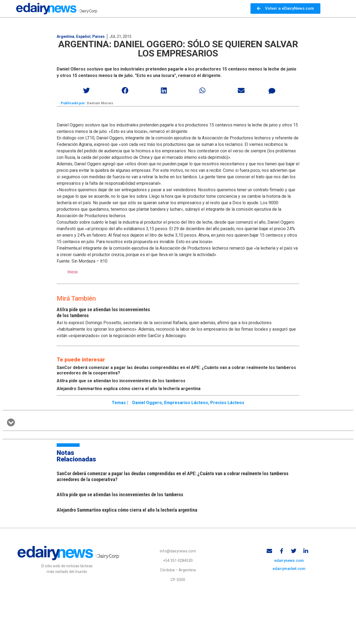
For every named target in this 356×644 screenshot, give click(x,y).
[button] (87, 90)
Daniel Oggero (147, 403)
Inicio (73, 272)
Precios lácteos (227, 403)
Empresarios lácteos (186, 403)
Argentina (65, 36)
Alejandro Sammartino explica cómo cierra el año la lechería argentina (129, 389)
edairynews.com (289, 561)
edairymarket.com (289, 569)
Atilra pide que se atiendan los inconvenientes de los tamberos (121, 381)
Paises (99, 36)
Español (83, 36)
